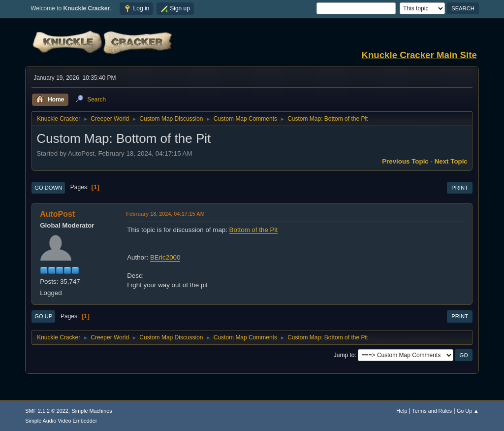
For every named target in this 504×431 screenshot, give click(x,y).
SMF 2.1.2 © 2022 (47, 411)
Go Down (48, 188)
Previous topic (405, 161)
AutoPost (57, 214)
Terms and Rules (432, 411)
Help (402, 411)
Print (460, 188)
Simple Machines (92, 411)
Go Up (43, 316)
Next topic (451, 161)
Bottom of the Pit (254, 230)
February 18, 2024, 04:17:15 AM (165, 214)
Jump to (344, 355)
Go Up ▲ (468, 411)
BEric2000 (165, 257)
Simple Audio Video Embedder (61, 421)
